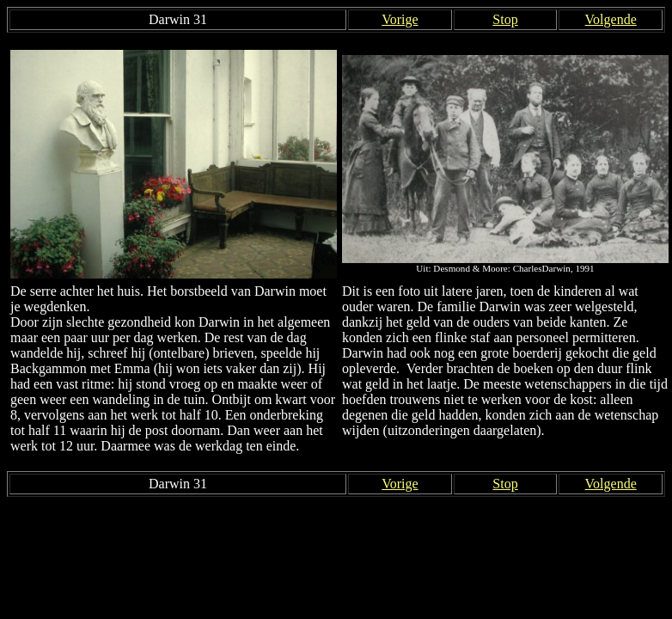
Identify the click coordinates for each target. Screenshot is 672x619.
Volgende (611, 19)
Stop (505, 19)
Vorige (400, 19)
